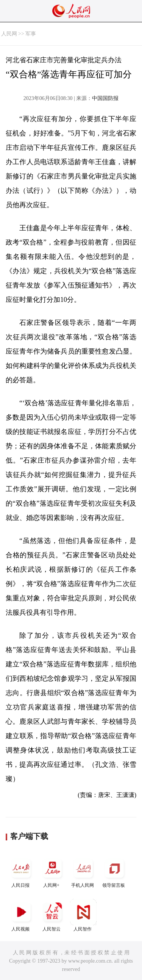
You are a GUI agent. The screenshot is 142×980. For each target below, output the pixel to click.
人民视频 (21, 915)
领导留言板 (114, 872)
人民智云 (52, 915)
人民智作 (83, 915)
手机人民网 (83, 872)
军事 (31, 34)
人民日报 (21, 872)
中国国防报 (105, 98)
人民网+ (52, 872)
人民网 (9, 34)
